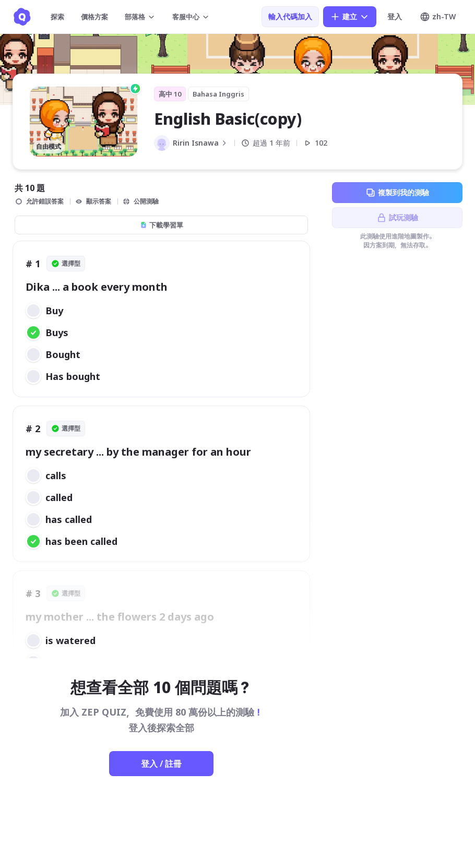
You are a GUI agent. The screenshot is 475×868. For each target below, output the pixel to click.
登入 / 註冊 (161, 764)
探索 (57, 17)
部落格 (140, 17)
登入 (395, 16)
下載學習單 (162, 225)
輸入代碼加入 (290, 16)
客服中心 (191, 17)
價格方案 (94, 17)
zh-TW (438, 17)
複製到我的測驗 (397, 193)
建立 (350, 17)
